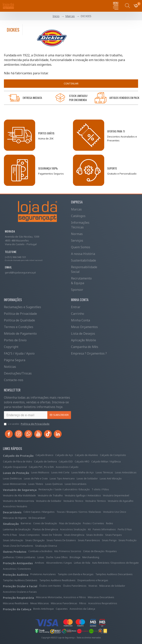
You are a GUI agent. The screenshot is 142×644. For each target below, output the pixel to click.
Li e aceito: (27, 424)
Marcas (70, 16)
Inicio (56, 16)
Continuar (71, 83)
